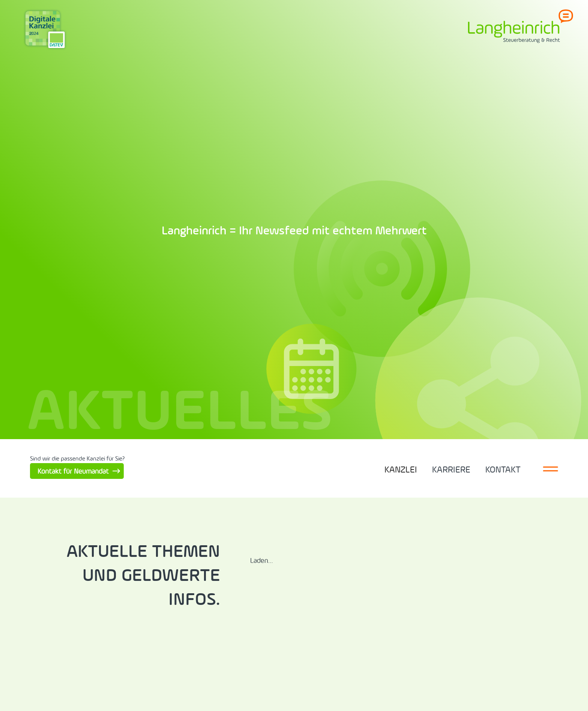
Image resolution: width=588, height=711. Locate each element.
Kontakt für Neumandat (73, 471)
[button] (401, 469)
